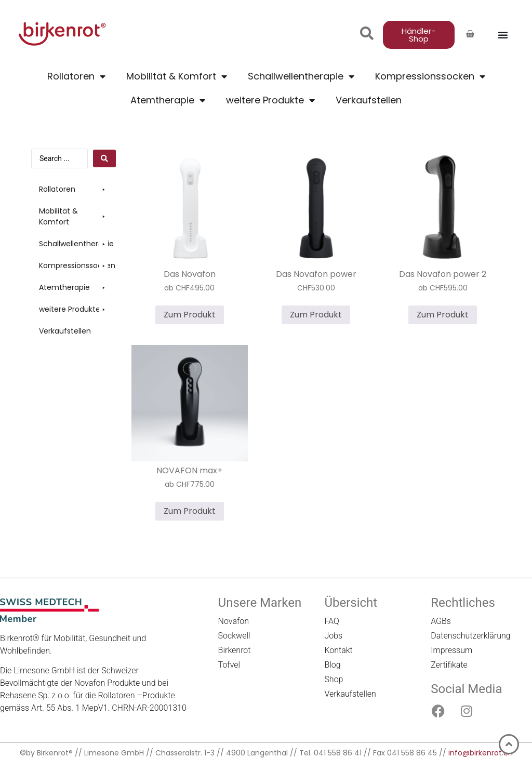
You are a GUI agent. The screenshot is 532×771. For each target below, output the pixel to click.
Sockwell (234, 636)
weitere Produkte (270, 100)
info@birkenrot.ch (481, 753)
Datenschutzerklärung (471, 636)
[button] (74, 189)
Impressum (451, 650)
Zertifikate (449, 665)
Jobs (333, 636)
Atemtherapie (168, 100)
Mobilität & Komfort (177, 76)
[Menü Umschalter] (503, 35)
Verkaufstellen (369, 100)
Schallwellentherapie (301, 76)
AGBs (441, 621)
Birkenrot (235, 650)
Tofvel (229, 665)
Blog (332, 665)
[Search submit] (104, 158)
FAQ (331, 621)
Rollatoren (76, 76)
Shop (334, 679)
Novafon (234, 621)
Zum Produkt (190, 315)
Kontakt (338, 650)
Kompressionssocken (430, 76)
